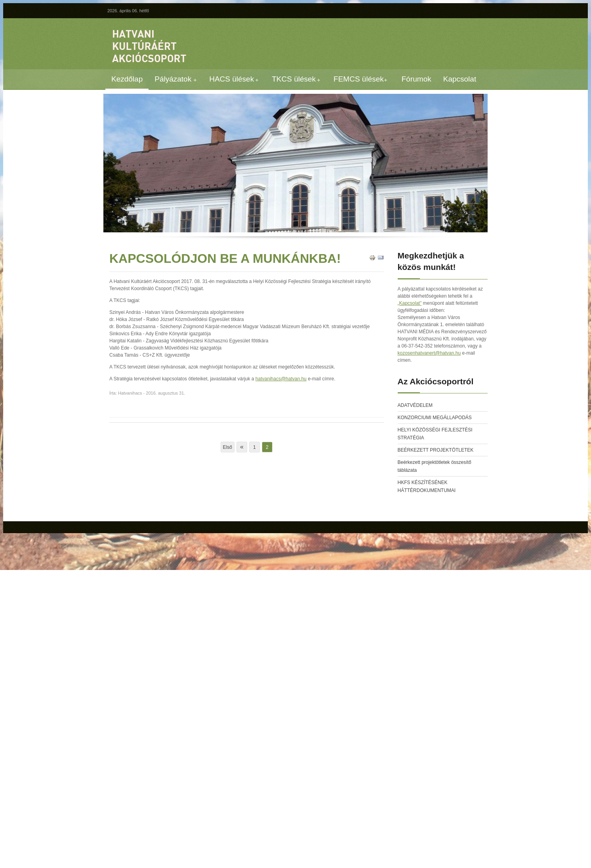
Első (228, 447)
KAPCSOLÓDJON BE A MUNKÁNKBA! (225, 258)
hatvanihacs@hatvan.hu (281, 379)
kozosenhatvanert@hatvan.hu (429, 353)
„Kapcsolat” (410, 303)
